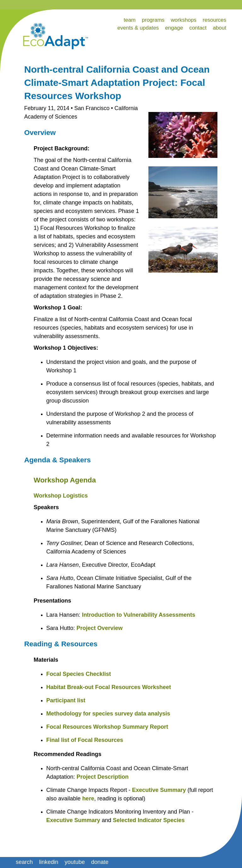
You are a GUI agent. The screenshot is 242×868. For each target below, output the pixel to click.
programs (153, 20)
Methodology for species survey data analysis (108, 714)
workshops (184, 20)
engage (174, 28)
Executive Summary (159, 790)
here (88, 798)
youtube (75, 862)
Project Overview (100, 628)
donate (100, 862)
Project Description (103, 777)
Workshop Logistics (61, 496)
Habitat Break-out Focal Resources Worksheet (109, 687)
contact (198, 28)
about (219, 28)
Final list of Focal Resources (85, 740)
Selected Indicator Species (149, 820)
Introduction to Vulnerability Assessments (139, 615)
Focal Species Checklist (79, 674)
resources (214, 20)
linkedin (49, 862)
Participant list (66, 700)
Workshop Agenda (65, 480)
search (24, 862)
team (130, 20)
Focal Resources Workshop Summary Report (107, 727)
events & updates (138, 28)
